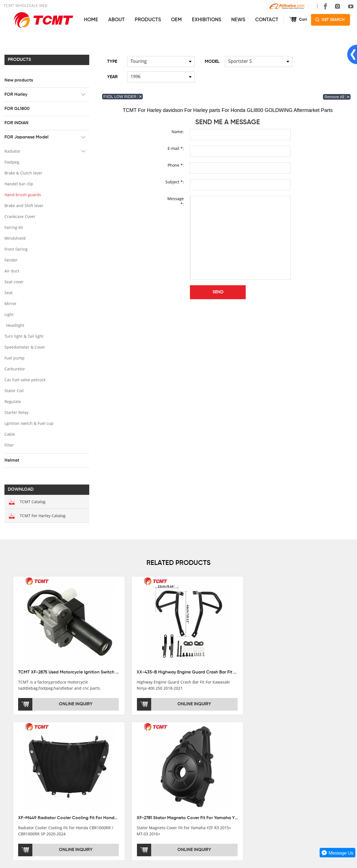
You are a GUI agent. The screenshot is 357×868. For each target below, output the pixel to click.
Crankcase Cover (19, 216)
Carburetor (14, 369)
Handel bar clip (18, 184)
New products (18, 80)
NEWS (238, 20)
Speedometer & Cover (24, 347)
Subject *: (175, 182)
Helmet (11, 460)
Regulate (12, 401)
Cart (303, 20)
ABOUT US (16, 749)
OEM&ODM (181, 794)
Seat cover (13, 281)
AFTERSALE (182, 771)
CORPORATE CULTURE (26, 786)
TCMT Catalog (32, 501)
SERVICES (182, 749)
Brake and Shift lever (23, 205)
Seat (8, 292)
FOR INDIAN (16, 123)
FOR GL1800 (16, 109)
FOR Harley (15, 94)
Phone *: (176, 165)
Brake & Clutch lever (23, 173)
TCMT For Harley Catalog (42, 515)
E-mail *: (176, 148)
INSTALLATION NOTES (192, 778)
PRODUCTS (148, 20)
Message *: (176, 201)
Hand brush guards (22, 194)
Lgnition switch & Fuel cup (28, 423)
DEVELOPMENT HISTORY (27, 778)
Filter (8, 445)
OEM (176, 20)
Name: (178, 131)
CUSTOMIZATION (187, 786)
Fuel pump (14, 358)
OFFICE (11, 763)
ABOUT (116, 20)
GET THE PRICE (186, 763)
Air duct (11, 271)
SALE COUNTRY (19, 794)
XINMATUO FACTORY (23, 771)
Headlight (14, 325)
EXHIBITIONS (207, 20)
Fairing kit (13, 227)
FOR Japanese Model (26, 137)
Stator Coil (13, 390)
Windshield (14, 238)
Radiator (12, 151)
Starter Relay (16, 412)
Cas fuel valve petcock (24, 379)
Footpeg (11, 162)
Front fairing (15, 249)
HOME (91, 20)
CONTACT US (268, 749)
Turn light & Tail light (23, 336)
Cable (9, 434)
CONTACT (267, 20)
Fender (10, 260)
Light (8, 314)
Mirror (10, 303)
